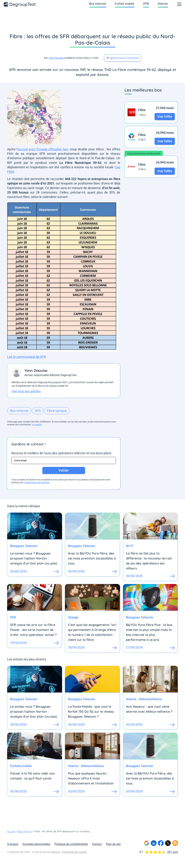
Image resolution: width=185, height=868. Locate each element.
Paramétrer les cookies (74, 852)
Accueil (11, 831)
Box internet (98, 4)
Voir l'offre (165, 116)
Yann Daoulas (56, 58)
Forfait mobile (125, 4)
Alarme (163, 4)
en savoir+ (37, 425)
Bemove (56, 852)
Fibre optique (57, 411)
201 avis (173, 852)
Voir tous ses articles (26, 391)
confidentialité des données (36, 483)
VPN (146, 4)
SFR (38, 411)
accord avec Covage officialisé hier (43, 149)
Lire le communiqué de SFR (26, 357)
